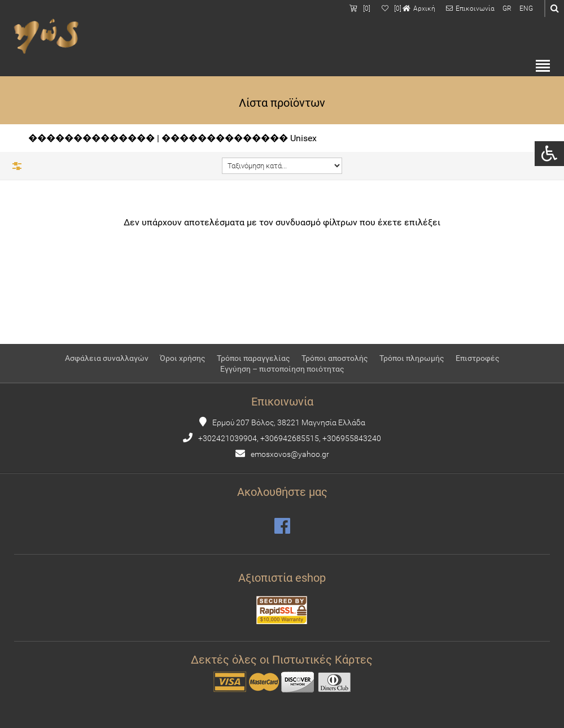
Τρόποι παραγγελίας (253, 358)
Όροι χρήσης (183, 358)
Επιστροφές (478, 358)
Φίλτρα (17, 166)
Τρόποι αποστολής (335, 358)
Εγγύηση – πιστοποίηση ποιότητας (282, 369)
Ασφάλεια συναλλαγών (107, 358)
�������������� (91, 138)
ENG (526, 8)
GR (507, 8)
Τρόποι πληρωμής (412, 358)
